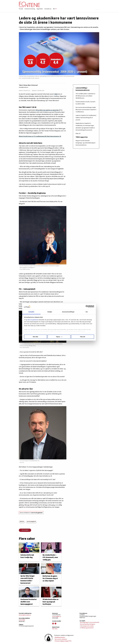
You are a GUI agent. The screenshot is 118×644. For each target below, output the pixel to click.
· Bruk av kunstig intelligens (87, 624)
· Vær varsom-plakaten (61, 639)
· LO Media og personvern (87, 628)
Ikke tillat (35, 337)
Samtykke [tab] (31, 312)
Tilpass (59, 337)
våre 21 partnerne (33, 320)
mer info (31, 330)
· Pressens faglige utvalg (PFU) (63, 641)
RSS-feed (55, 629)
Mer (55, 9)
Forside (21, 9)
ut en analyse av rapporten (50, 110)
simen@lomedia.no (24, 87)
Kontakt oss (48, 9)
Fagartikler (40, 9)
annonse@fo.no (57, 616)
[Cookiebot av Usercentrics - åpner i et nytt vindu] (87, 306)
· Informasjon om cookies (87, 626)
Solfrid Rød (22, 620)
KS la (37, 110)
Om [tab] (87, 312)
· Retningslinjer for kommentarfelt (89, 622)
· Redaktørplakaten (60, 637)
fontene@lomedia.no (25, 615)
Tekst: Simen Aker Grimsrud (28, 85)
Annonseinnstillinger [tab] (68, 312)
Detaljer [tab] (50, 312)
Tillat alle (83, 337)
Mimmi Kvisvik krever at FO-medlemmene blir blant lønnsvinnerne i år (40, 136)
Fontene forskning (30, 9)
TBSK (56, 94)
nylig (41, 110)
